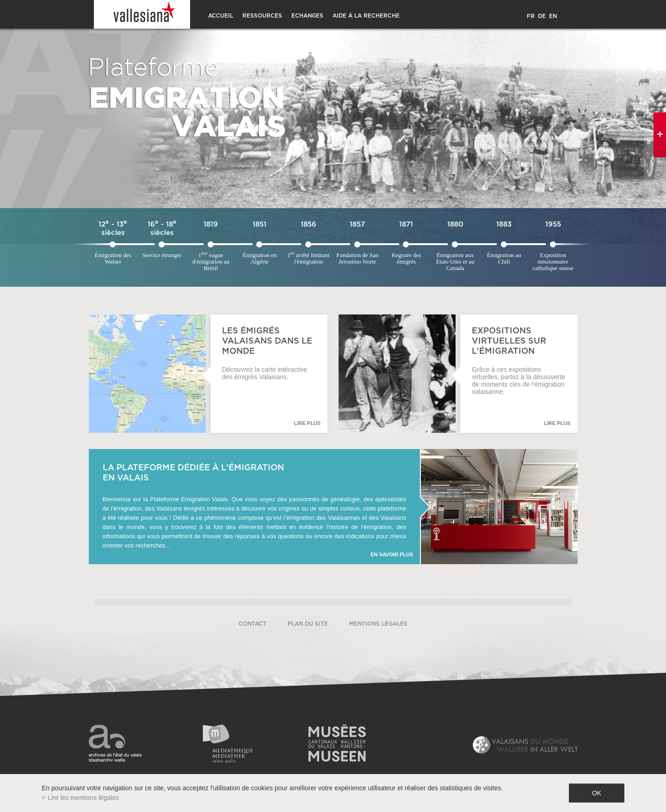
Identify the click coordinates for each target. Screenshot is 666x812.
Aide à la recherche (366, 16)
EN (553, 16)
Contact (253, 624)
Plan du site (308, 624)
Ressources (262, 16)
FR (531, 16)
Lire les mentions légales (83, 798)
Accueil (221, 16)
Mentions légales (378, 624)
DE (542, 16)
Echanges (307, 16)
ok (597, 793)
